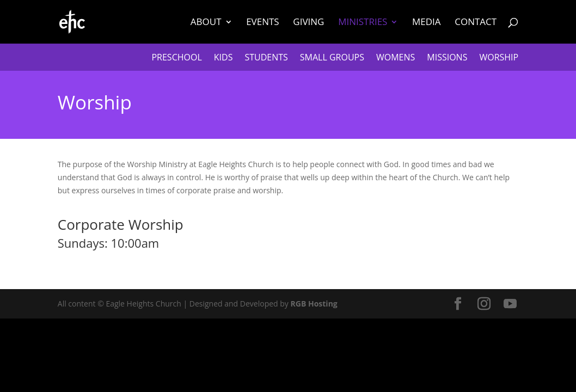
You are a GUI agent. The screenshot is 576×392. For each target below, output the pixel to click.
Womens (396, 58)
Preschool (176, 58)
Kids (223, 58)
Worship (499, 58)
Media (427, 23)
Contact (476, 23)
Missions (447, 58)
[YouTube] (510, 304)
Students (266, 58)
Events (263, 23)
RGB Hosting (314, 304)
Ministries (363, 23)
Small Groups (332, 58)
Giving (308, 23)
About (206, 23)
